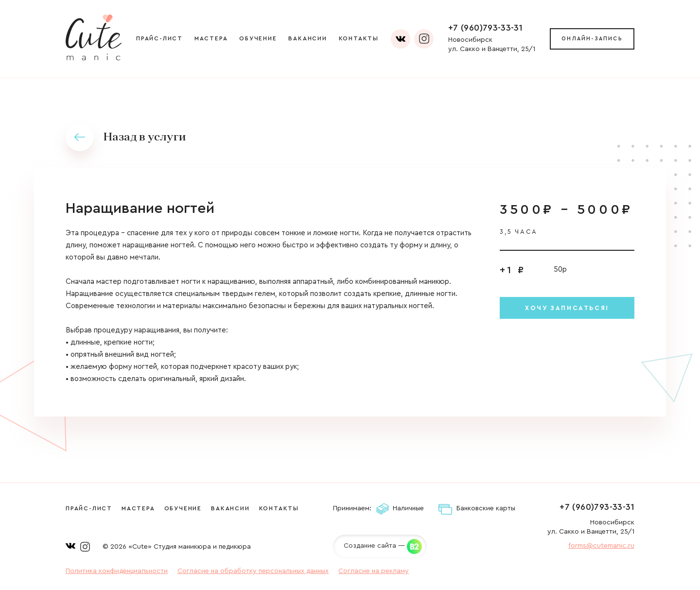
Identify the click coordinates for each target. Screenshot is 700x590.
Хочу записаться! (567, 308)
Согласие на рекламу (374, 571)
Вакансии (307, 38)
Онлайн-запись (592, 39)
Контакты (359, 38)
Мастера (211, 38)
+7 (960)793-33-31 (485, 28)
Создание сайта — (374, 546)
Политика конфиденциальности (117, 571)
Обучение (258, 38)
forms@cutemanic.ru (601, 546)
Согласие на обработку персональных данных (253, 571)
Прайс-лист (159, 38)
